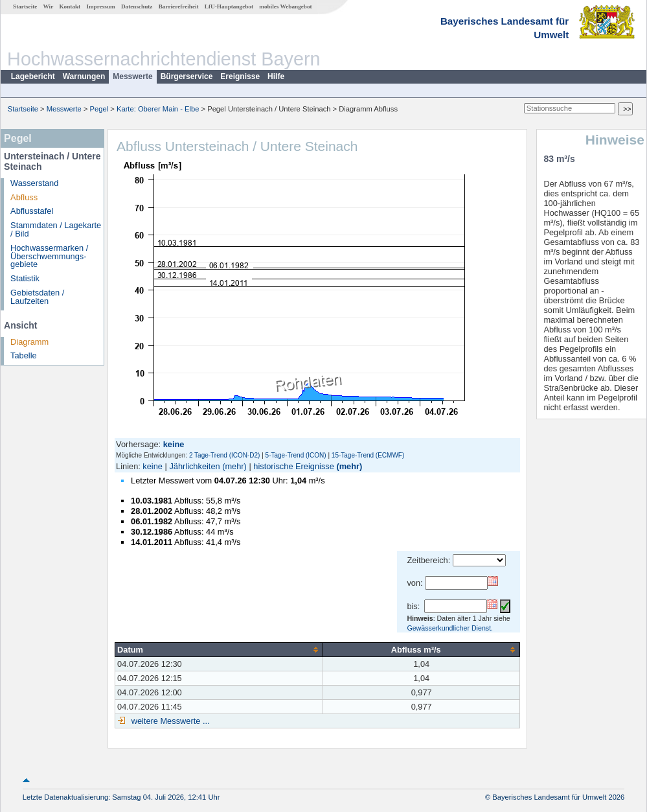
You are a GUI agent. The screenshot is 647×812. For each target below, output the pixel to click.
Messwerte (132, 76)
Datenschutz (137, 6)
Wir (49, 6)
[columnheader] (219, 649)
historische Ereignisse (293, 466)
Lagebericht (33, 76)
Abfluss (24, 197)
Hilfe (276, 76)
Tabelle (24, 355)
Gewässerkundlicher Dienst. (450, 628)
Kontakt (70, 6)
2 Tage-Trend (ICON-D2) (224, 455)
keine (153, 466)
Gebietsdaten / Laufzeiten (37, 297)
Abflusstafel (32, 211)
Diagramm (29, 342)
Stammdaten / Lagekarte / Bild (56, 229)
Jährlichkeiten (194, 466)
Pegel (99, 109)
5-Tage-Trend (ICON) (296, 455)
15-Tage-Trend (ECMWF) (368, 455)
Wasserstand (34, 183)
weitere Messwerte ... (169, 721)
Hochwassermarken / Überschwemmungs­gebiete (49, 256)
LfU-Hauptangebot (229, 6)
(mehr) (234, 466)
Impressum (100, 6)
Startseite (25, 6)
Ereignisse (240, 76)
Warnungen (84, 76)
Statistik (25, 278)
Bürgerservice (187, 76)
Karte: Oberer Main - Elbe (158, 109)
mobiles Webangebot (285, 6)
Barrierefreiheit (179, 6)
